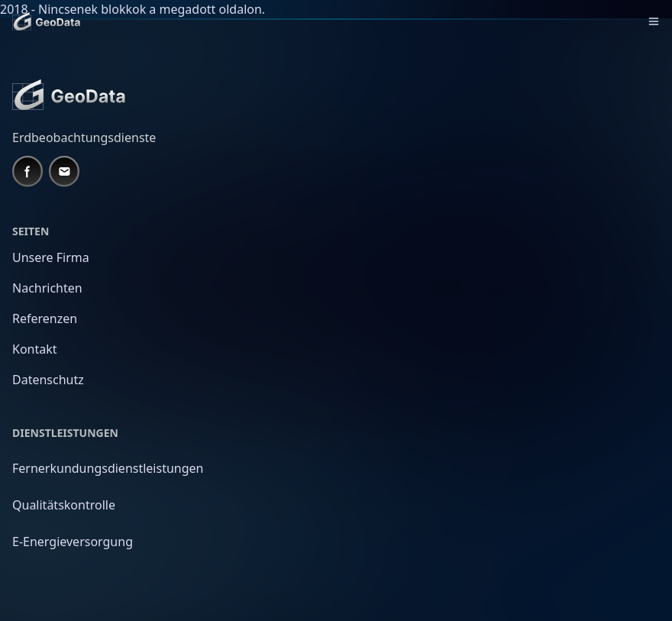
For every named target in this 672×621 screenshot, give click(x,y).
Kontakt (35, 349)
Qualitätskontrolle (64, 505)
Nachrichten (47, 288)
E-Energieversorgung (73, 542)
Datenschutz (48, 380)
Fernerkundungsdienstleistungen (108, 468)
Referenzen (45, 319)
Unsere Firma (51, 257)
